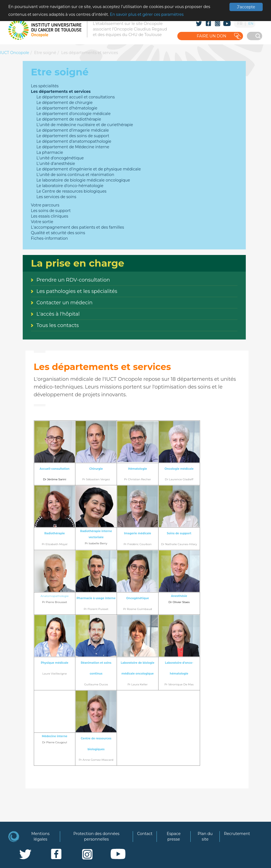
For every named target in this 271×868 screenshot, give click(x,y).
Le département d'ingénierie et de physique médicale (89, 169)
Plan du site (205, 836)
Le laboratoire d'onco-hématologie (70, 186)
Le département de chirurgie (65, 103)
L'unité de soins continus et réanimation (76, 175)
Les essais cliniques (50, 216)
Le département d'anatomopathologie (74, 141)
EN (251, 23)
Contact (145, 834)
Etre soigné (45, 53)
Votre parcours (45, 205)
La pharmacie (50, 152)
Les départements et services (90, 53)
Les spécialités (45, 86)
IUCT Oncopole (15, 53)
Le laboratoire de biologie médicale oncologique (83, 180)
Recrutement (237, 834)
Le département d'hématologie (67, 108)
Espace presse (174, 836)
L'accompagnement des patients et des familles (78, 227)
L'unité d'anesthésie (56, 164)
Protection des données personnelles (97, 836)
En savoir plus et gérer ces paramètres (147, 14)
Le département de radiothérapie (69, 119)
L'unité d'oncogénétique (60, 158)
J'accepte (246, 7)
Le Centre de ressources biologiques (72, 191)
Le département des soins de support (73, 136)
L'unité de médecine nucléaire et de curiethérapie (85, 125)
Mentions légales (40, 836)
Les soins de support (51, 211)
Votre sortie (42, 222)
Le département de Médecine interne (73, 147)
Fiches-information (49, 238)
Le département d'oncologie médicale (74, 114)
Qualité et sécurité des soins (58, 233)
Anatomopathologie (54, 596)
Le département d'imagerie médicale (73, 130)
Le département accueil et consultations (76, 97)
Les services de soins (57, 197)
